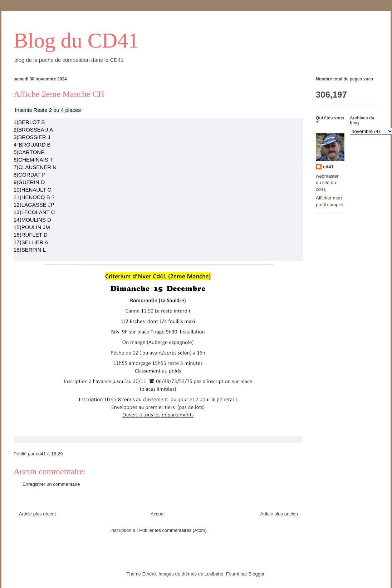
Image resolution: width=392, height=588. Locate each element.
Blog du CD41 (76, 40)
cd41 (328, 167)
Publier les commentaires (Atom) (173, 530)
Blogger (256, 574)
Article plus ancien (279, 514)
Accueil (158, 514)
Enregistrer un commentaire (51, 484)
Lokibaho (214, 574)
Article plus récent (37, 514)
